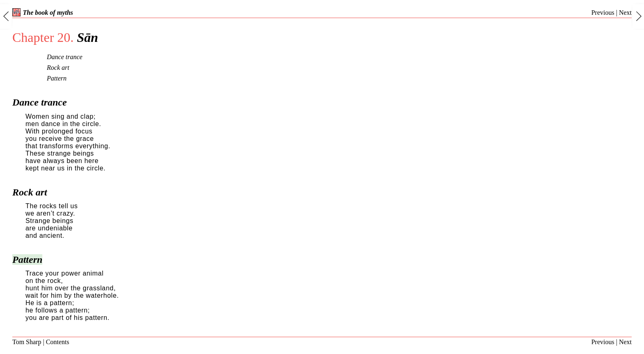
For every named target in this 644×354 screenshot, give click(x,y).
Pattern (57, 78)
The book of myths (43, 13)
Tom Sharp (27, 342)
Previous (603, 13)
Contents (58, 342)
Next (625, 13)
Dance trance (65, 57)
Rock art (58, 68)
